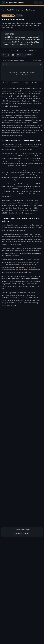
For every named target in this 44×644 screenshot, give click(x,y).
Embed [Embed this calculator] (29, 55)
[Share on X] (4, 55)
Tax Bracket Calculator (11, 323)
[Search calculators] (36, 3)
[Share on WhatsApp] (18, 55)
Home (3, 10)
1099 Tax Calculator (11, 394)
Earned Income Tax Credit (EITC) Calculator (19, 408)
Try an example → (37, 61)
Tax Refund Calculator (10, 343)
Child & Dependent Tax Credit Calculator (18, 403)
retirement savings (25, 270)
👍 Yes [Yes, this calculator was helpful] (18, 534)
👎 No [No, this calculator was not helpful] (27, 534)
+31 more (35, 412)
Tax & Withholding (13, 10)
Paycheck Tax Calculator (11, 362)
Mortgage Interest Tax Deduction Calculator (19, 399)
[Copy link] (23, 55)
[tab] (6, 83)
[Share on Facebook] (8, 55)
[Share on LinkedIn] (13, 55)
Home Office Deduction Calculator (16, 412)
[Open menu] (41, 3)
